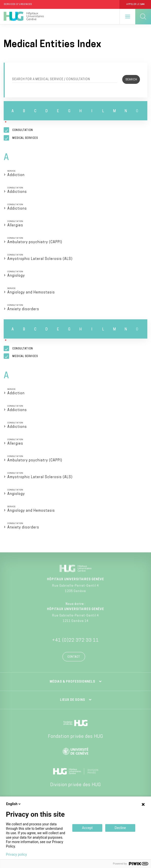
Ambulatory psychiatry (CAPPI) (35, 242)
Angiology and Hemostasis (31, 293)
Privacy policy (16, 854)
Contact (74, 657)
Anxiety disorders (23, 309)
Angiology (16, 276)
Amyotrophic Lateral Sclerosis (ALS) (40, 259)
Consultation (23, 130)
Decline (120, 828)
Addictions (17, 192)
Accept (87, 828)
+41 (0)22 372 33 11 (75, 641)
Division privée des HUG (75, 785)
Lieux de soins (73, 700)
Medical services (25, 138)
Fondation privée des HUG (75, 737)
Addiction (16, 175)
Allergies (15, 226)
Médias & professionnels (72, 682)
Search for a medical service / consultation (51, 79)
